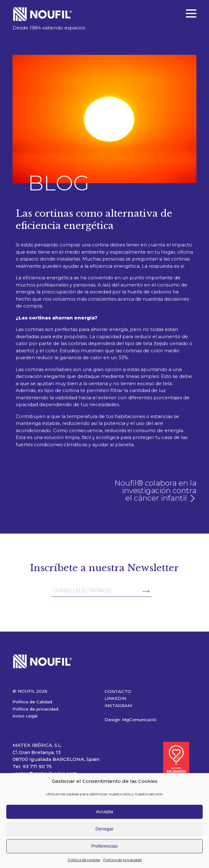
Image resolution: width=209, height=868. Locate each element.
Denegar (104, 829)
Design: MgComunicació (130, 720)
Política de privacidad (122, 860)
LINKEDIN (115, 698)
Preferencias (104, 846)
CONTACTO (118, 691)
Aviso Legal (25, 716)
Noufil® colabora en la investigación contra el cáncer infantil (155, 491)
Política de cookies (84, 860)
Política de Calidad (32, 702)
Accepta (104, 811)
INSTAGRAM (118, 705)
